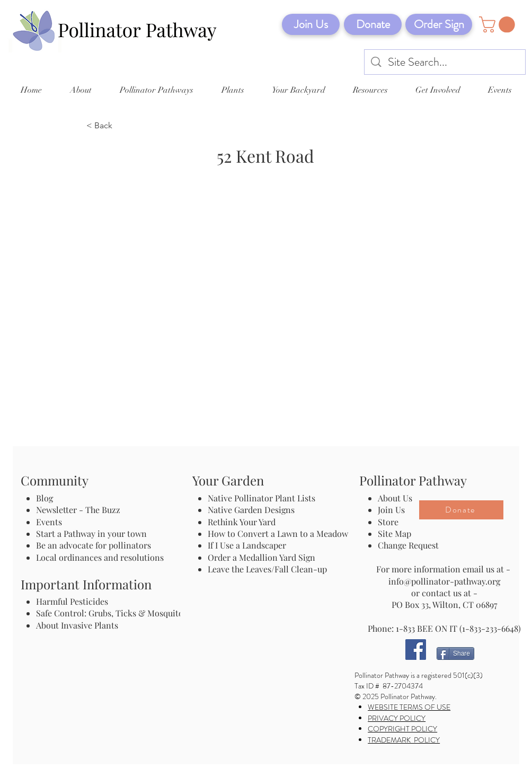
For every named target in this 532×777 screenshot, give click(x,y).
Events (49, 522)
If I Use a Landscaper (247, 545)
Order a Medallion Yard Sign (261, 557)
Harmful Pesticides (72, 601)
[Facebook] (416, 650)
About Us (395, 498)
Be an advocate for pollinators (94, 545)
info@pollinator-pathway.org (444, 581)
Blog (47, 498)
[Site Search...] (445, 62)
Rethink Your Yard (242, 522)
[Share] (455, 654)
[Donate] (373, 24)
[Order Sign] (439, 24)
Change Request (408, 545)
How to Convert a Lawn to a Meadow (278, 533)
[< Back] (121, 126)
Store (388, 522)
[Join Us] (311, 24)
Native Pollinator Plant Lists (261, 498)
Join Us (391, 510)
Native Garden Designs (251, 510)
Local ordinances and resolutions (100, 557)
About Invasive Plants (77, 625)
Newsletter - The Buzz (78, 510)
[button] (499, 25)
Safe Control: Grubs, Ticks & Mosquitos (112, 613)
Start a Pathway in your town (91, 533)
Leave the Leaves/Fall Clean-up (267, 569)
